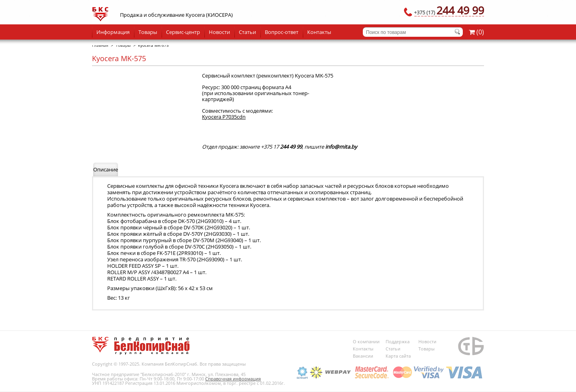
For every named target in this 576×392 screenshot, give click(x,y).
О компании (366, 341)
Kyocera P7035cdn (224, 117)
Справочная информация (233, 379)
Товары (148, 32)
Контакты (319, 32)
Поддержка (398, 341)
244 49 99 (449, 10)
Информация (113, 32)
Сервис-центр (183, 32)
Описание (106, 169)
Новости (219, 32)
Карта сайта (398, 356)
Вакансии (363, 356)
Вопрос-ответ (282, 32)
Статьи (247, 32)
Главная (100, 45)
